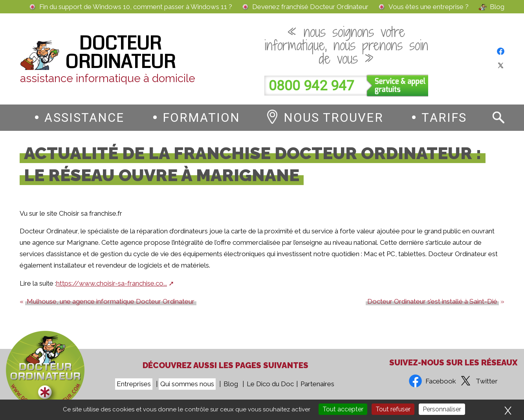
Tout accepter (343, 409)
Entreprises (134, 384)
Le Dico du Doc (270, 384)
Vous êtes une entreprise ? (429, 7)
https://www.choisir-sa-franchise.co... (112, 283)
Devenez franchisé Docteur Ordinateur (310, 7)
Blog (497, 7)
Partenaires (317, 384)
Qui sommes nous (187, 384)
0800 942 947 (311, 86)
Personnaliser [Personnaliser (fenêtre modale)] (442, 409)
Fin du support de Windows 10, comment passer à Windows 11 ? (136, 7)
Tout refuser (393, 409)
